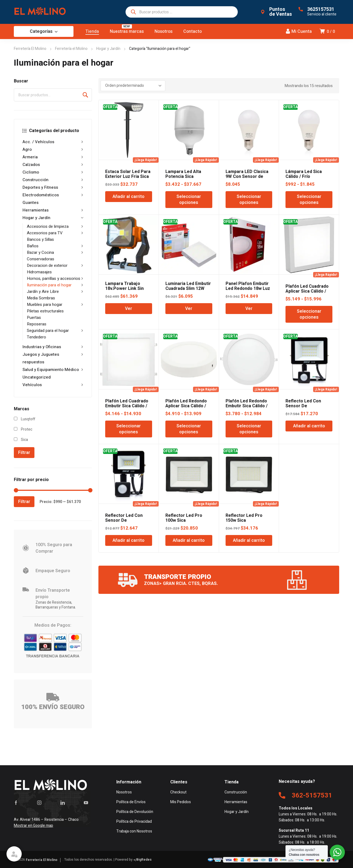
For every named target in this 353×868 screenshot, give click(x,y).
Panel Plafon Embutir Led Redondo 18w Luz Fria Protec (248, 289)
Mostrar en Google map (33, 826)
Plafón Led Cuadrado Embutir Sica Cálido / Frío (127, 406)
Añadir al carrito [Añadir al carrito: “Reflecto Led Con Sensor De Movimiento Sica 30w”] (309, 426)
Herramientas (53, 210)
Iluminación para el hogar (55, 285)
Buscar (85, 95)
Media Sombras (41, 298)
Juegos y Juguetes (53, 354)
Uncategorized (37, 377)
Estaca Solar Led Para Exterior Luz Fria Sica (128, 174)
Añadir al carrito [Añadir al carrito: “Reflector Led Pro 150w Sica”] (249, 540)
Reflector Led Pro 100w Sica (184, 518)
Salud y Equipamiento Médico (53, 370)
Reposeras (37, 324)
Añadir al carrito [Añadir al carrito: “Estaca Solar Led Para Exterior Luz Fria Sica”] (129, 197)
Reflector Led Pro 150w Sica (244, 518)
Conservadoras (41, 259)
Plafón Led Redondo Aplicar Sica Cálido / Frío (186, 406)
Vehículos (53, 385)
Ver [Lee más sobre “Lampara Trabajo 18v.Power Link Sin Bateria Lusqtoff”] (129, 309)
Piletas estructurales (45, 311)
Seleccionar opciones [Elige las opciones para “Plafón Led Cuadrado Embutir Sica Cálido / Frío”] (129, 429)
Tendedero (36, 337)
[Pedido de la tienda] (133, 86)
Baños (55, 246)
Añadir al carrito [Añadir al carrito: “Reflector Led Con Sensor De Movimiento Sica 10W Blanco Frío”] (129, 540)
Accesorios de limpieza (55, 226)
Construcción (53, 180)
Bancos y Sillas (40, 239)
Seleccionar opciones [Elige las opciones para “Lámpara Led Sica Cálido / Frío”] (309, 200)
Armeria (53, 157)
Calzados (53, 165)
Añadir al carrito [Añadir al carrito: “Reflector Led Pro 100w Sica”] (189, 540)
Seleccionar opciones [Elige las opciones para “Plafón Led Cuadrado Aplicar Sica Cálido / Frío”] (309, 314)
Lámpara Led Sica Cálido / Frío (304, 174)
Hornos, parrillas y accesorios (55, 278)
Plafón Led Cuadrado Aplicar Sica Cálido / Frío (307, 291)
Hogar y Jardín (108, 49)
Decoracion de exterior (55, 265)
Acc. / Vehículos (53, 142)
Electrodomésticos (53, 195)
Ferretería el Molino (71, 49)
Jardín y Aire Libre (55, 292)
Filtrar (24, 453)
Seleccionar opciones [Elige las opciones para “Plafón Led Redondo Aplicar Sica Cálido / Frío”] (189, 429)
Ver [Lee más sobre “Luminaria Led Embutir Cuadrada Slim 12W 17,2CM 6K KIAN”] (189, 309)
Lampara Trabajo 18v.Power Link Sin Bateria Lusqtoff (124, 289)
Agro (53, 149)
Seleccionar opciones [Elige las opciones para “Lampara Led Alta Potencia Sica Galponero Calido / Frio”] (189, 200)
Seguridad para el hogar (55, 331)
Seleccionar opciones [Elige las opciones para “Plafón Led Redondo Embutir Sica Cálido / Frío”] (249, 429)
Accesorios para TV (55, 233)
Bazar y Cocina (55, 252)
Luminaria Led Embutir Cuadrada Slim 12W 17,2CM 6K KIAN (188, 289)
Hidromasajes (39, 272)
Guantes (31, 203)
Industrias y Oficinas (53, 347)
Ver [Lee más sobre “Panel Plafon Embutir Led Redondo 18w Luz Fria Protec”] (249, 309)
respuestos (33, 362)
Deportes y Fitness (53, 187)
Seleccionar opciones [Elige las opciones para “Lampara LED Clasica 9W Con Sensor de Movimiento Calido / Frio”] (249, 200)
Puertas (34, 318)
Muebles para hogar (55, 305)
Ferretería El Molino (30, 49)
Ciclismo (53, 172)
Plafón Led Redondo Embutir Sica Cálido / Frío (247, 406)
